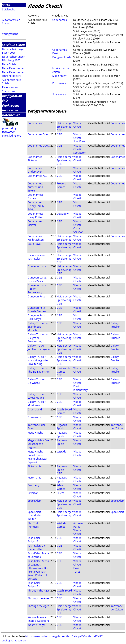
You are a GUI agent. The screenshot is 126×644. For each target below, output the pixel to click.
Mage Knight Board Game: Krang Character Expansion (38, 457)
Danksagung (11, 105)
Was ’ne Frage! (36, 625)
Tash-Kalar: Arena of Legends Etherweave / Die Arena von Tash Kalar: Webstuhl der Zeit (38, 570)
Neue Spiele (9, 64)
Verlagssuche (10, 34)
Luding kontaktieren (14, 640)
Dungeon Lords (62, 57)
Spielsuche (9, 9)
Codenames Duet (38, 134)
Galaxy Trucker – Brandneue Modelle (38, 327)
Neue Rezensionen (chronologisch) (13, 74)
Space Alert (59, 94)
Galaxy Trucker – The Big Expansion (39, 370)
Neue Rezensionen (13, 68)
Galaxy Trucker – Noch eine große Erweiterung (38, 360)
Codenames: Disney (35, 196)
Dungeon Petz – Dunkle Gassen (37, 309)
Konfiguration (12, 96)
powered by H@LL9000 (9, 130)
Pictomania (59, 83)
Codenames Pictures (35, 159)
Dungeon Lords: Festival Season (37, 279)
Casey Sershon (78, 230)
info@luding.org (12, 136)
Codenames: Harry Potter (35, 215)
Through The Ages (39, 591)
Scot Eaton (80, 141)
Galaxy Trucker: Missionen (37, 404)
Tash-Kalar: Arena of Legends (38, 555)
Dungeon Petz (36, 296)
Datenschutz (11, 115)
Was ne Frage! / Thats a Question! (38, 619)
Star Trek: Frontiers (33, 525)
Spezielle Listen (13, 45)
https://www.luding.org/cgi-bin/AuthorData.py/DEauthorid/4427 (64, 636)
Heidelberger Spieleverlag (65, 125)
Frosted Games (61, 185)
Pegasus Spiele (62, 427)
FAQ (5, 101)
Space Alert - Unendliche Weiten (35, 515)
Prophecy (33, 485)
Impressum (10, 110)
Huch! (60, 493)
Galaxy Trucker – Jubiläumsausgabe (39, 347)
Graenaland (35, 409)
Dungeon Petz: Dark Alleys (36, 317)
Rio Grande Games (64, 370)
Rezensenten (10, 87)
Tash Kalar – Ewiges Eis (35, 540)
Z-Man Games (61, 487)
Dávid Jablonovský (80, 388)
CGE (59, 130)
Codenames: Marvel (35, 223)
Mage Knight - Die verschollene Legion (38, 444)
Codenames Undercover (35, 170)
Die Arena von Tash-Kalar (36, 257)
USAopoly (63, 214)
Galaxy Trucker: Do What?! (37, 381)
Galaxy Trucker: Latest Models (37, 396)
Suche (6, 5)
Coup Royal (34, 244)
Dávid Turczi (77, 570)
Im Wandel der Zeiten (117, 427)
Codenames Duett (39, 146)
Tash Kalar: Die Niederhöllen (37, 547)
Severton (33, 493)
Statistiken (8, 91)
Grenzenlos (35, 417)
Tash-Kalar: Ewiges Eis (34, 585)
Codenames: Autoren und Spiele (35, 187)
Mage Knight (60, 76)
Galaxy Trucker (115, 325)
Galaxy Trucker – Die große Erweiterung (38, 338)
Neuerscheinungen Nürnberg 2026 (14, 58)
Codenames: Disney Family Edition (36, 206)
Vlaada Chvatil (77, 125)
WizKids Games (61, 525)
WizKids (61, 452)
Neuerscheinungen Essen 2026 (14, 51)
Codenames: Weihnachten (36, 238)
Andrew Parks (78, 525)
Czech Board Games (64, 411)
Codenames (60, 20)
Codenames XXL (37, 176)
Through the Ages (38, 598)
